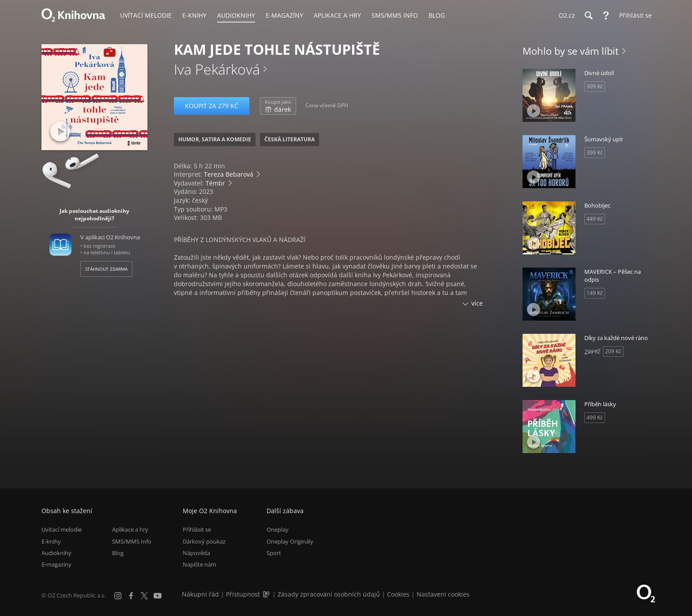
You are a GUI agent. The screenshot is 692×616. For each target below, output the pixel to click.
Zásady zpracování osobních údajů (329, 594)
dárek (278, 106)
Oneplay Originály (290, 541)
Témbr (215, 183)
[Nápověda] (606, 15)
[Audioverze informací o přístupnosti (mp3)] (267, 594)
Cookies (398, 594)
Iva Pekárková (217, 69)
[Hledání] (588, 15)
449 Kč (595, 219)
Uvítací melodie (62, 529)
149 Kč (595, 293)
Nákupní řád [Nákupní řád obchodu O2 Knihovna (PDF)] (200, 594)
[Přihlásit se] (633, 15)
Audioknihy (56, 553)
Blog (118, 553)
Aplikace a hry (130, 529)
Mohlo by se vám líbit (571, 51)
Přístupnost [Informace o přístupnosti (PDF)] (243, 594)
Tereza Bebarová (229, 174)
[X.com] (144, 596)
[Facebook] (131, 596)
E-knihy (51, 541)
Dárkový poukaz (204, 541)
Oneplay (278, 529)
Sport (274, 553)
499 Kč (595, 418)
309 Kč (595, 86)
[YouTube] (158, 596)
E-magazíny (56, 564)
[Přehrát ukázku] (60, 131)
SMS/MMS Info (132, 541)
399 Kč (595, 153)
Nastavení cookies (443, 594)
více (477, 303)
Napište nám (199, 564)
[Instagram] (118, 596)
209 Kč (613, 351)
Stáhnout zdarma (106, 269)
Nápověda (196, 553)
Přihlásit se (197, 529)
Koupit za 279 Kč (212, 106)
